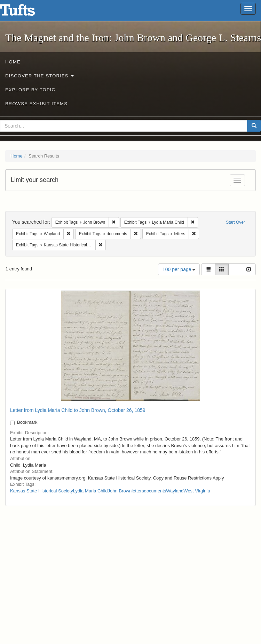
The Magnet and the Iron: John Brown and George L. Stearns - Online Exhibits (26, 12)
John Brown (120, 491)
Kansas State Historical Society (42, 491)
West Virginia (197, 491)
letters (138, 491)
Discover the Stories (39, 76)
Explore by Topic (30, 90)
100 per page (179, 269)
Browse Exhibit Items (36, 104)
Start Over (235, 222)
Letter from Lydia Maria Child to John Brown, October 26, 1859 (78, 410)
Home (13, 62)
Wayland (175, 491)
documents (155, 491)
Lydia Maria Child (90, 491)
